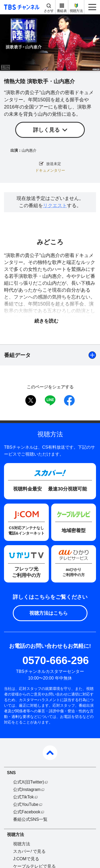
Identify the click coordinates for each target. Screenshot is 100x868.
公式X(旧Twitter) (29, 782)
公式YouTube (26, 804)
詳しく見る (46, 130)
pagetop (50, 753)
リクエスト (55, 206)
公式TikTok (23, 797)
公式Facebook (27, 812)
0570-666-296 (56, 660)
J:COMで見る (26, 859)
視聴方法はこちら (49, 613)
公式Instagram (27, 789)
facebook (69, 400)
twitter (31, 400)
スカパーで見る (29, 851)
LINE (50, 400)
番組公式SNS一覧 (30, 819)
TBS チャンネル (21, 7)
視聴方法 (76, 11)
